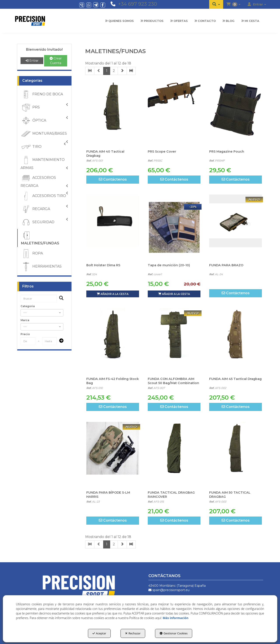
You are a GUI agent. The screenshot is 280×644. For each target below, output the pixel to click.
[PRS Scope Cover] (174, 114)
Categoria (28, 306)
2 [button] (114, 71)
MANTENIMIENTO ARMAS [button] (44, 163)
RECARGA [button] (44, 209)
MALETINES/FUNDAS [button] (40, 238)
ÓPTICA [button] (44, 121)
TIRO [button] (43, 147)
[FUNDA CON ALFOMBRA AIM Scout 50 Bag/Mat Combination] (174, 341)
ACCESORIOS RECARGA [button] (44, 180)
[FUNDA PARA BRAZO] (236, 227)
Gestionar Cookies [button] (174, 633)
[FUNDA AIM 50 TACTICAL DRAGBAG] (236, 455)
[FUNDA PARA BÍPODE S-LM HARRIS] (113, 455)
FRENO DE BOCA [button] (42, 94)
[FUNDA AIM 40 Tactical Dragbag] (113, 114)
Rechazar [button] (133, 633)
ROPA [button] (32, 254)
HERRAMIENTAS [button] (41, 267)
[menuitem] (216, 4)
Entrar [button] (32, 61)
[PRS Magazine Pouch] (236, 114)
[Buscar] (60, 299)
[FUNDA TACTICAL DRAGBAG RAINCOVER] (174, 455)
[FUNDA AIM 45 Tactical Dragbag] (236, 341)
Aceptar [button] (99, 633)
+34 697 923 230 (137, 4)
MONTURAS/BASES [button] (44, 134)
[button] (216, 4)
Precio (25, 334)
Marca (25, 320)
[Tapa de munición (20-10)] (174, 227)
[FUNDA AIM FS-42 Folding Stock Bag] (113, 341)
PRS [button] (44, 108)
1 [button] (107, 71)
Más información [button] (176, 618)
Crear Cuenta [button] (56, 61)
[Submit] (60, 341)
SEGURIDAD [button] (44, 222)
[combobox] (42, 313)
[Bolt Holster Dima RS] (113, 227)
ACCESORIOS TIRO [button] (44, 196)
